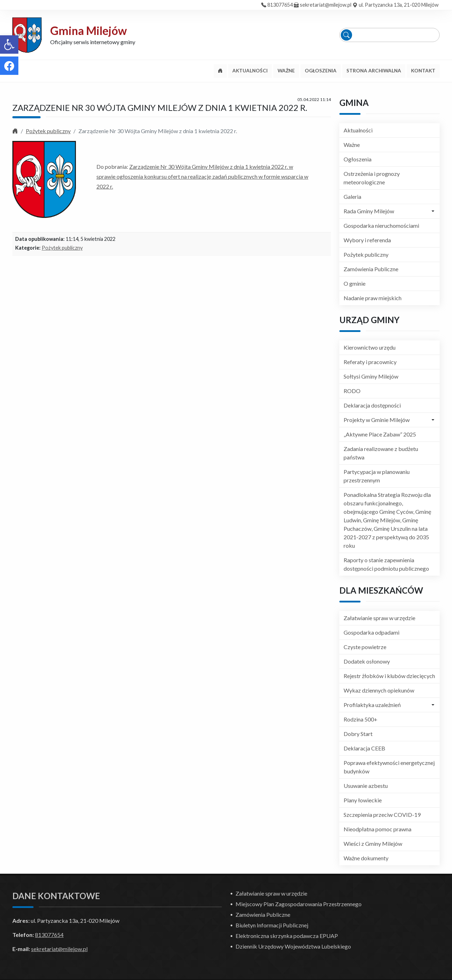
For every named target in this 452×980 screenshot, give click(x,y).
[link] (9, 44)
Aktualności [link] (358, 130)
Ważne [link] (352, 145)
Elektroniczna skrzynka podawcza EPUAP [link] (287, 936)
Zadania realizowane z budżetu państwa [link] (381, 453)
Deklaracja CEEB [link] (364, 748)
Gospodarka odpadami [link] (371, 632)
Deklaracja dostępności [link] (372, 405)
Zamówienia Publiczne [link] (371, 269)
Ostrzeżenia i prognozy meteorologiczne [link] (372, 178)
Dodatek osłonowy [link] (367, 661)
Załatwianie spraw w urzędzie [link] (379, 618)
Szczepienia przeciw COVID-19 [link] (382, 815)
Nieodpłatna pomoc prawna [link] (377, 829)
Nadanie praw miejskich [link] (373, 298)
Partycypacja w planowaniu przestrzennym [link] (377, 476)
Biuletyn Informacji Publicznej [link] (272, 925)
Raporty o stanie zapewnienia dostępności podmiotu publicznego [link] (386, 564)
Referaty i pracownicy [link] (370, 362)
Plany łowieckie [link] (363, 800)
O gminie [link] (355, 283)
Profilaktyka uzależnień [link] (372, 705)
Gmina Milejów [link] (88, 31)
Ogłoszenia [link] (358, 159)
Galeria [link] (352, 197)
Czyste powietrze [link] (365, 647)
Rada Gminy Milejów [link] (369, 211)
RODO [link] (352, 391)
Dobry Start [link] (358, 734)
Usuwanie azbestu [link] (366, 786)
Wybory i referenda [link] (367, 240)
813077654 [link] (280, 5)
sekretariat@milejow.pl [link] (326, 5)
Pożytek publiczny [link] (48, 131)
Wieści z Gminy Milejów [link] (373, 844)
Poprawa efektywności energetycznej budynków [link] (389, 767)
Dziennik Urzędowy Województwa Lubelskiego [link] (293, 946)
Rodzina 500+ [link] (361, 719)
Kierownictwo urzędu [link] (370, 347)
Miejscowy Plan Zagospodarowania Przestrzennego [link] (299, 904)
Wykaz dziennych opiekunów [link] (379, 690)
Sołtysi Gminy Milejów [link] (371, 376)
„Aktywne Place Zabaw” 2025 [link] (380, 434)
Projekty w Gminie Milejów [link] (377, 420)
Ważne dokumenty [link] (366, 858)
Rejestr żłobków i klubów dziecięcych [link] (389, 676)
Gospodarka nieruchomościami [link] (381, 225)
